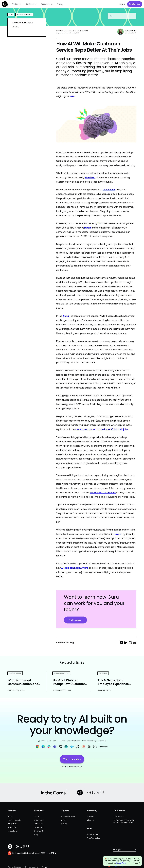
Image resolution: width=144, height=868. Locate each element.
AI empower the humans (103, 493)
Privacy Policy (121, 863)
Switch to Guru (93, 835)
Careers (90, 817)
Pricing (60, 4)
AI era (66, 316)
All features (12, 827)
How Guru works (14, 820)
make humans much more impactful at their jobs (101, 429)
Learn (36, 817)
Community (39, 831)
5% (99, 223)
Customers (39, 820)
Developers (39, 827)
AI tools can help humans (75, 568)
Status (63, 820)
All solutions (12, 831)
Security (64, 824)
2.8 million (90, 177)
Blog (36, 835)
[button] (17, 4)
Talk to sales (135, 4)
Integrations (12, 824)
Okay (136, 861)
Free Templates (93, 838)
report (88, 228)
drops (118, 534)
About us (91, 820)
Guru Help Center (68, 817)
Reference (38, 824)
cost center (109, 190)
